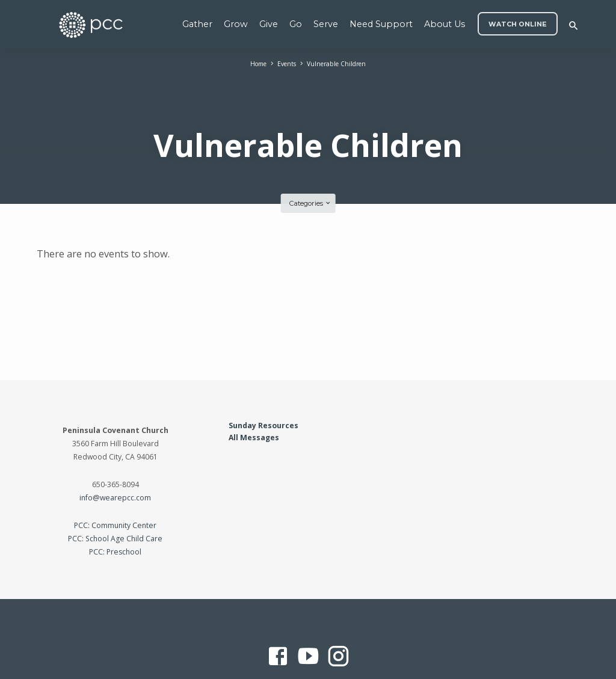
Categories (310, 173)
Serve (326, 24)
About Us (445, 24)
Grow (236, 24)
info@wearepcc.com (115, 467)
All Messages (254, 407)
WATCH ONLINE (518, 24)
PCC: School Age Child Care (115, 508)
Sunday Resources (263, 394)
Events (285, 63)
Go (296, 24)
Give (269, 24)
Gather (197, 24)
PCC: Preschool (115, 521)
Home (254, 63)
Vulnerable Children (339, 63)
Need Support (381, 24)
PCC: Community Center (115, 495)
